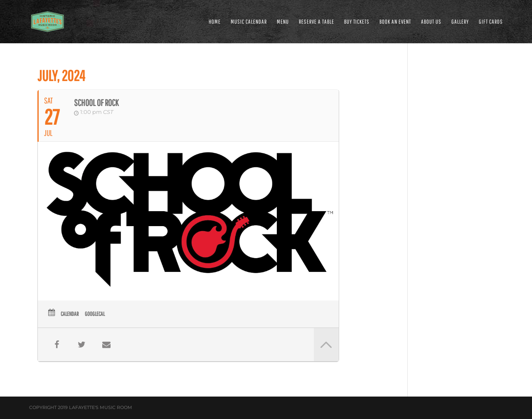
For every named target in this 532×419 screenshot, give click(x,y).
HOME (215, 22)
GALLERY (460, 22)
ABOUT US (431, 22)
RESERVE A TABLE (316, 22)
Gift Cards (491, 22)
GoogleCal (95, 314)
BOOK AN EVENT (395, 22)
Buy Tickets (357, 22)
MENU (283, 22)
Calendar (70, 314)
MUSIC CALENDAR (249, 22)
